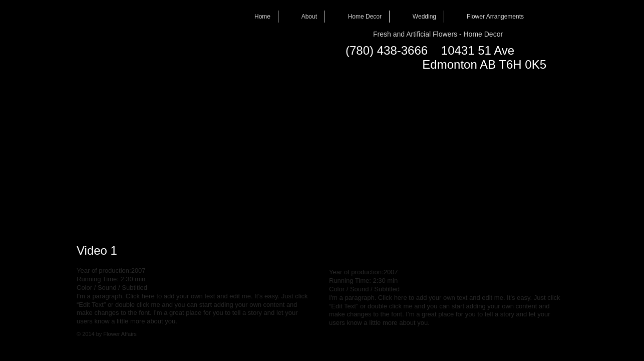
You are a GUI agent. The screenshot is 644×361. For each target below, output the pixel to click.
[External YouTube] (195, 154)
